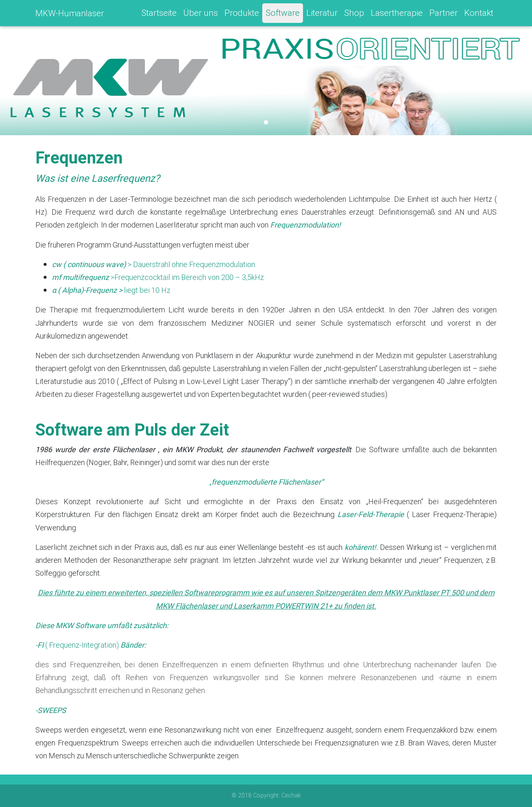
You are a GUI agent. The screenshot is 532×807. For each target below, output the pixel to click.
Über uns (201, 15)
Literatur (322, 15)
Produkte (242, 15)
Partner (443, 15)
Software (283, 15)
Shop (354, 15)
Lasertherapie (397, 15)
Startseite (159, 15)
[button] (40, 83)
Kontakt (479, 15)
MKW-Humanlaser (70, 15)
